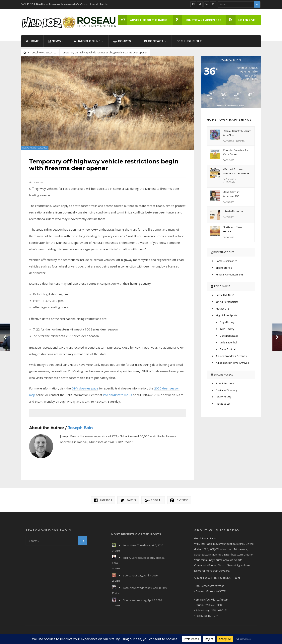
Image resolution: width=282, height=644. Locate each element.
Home (32, 41)
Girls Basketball (229, 343)
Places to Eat (223, 404)
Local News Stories (227, 261)
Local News (38, 53)
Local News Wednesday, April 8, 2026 (145, 588)
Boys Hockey (227, 323)
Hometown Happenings (197, 20)
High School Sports (227, 316)
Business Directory (227, 391)
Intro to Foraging (233, 212)
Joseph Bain (81, 428)
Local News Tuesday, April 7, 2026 (143, 546)
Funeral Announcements (230, 275)
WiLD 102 (51, 53)
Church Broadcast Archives (231, 356)
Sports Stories (224, 268)
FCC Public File (189, 41)
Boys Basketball (229, 336)
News (55, 41)
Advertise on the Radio (142, 20)
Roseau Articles (223, 253)
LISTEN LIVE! (241, 20)
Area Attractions (225, 384)
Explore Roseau (222, 375)
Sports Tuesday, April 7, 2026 (140, 576)
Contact (154, 41)
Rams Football (228, 350)
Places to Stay (224, 397)
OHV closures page (85, 388)
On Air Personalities (227, 302)
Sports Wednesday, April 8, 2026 (142, 600)
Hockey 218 (223, 309)
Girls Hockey (227, 329)
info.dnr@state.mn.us (118, 395)
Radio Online (87, 41)
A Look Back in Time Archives (232, 363)
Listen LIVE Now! (225, 295)
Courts (122, 41)
